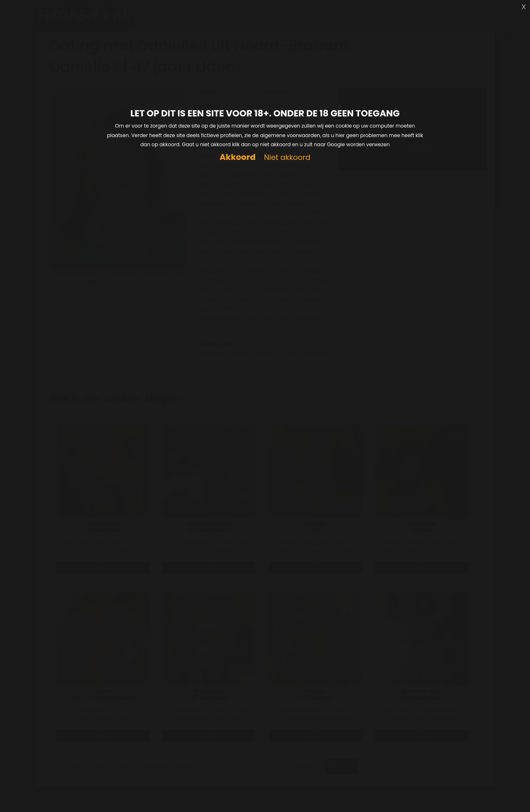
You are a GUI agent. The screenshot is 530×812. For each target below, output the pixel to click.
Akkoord (237, 157)
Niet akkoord (287, 158)
